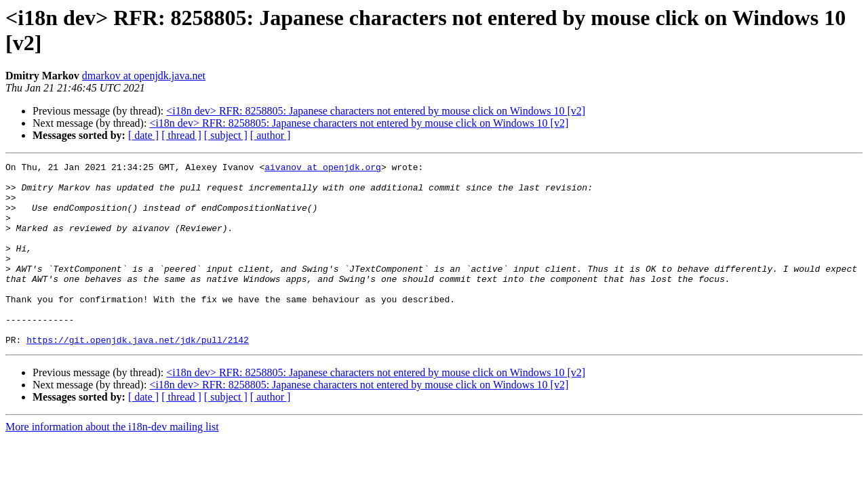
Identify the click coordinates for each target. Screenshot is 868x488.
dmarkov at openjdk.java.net (144, 76)
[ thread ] (181, 135)
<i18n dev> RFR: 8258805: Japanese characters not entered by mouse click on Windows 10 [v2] (376, 111)
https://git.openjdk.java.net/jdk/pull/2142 (138, 376)
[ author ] (271, 135)
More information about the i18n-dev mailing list (112, 463)
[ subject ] (226, 135)
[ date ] (143, 135)
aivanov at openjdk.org (323, 169)
